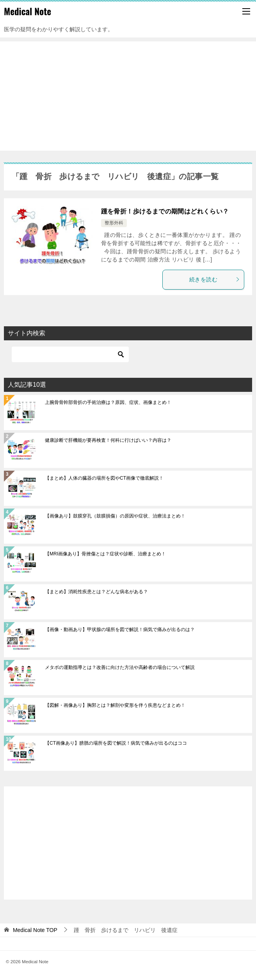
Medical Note (28, 11)
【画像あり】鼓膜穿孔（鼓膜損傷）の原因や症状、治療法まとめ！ (115, 516)
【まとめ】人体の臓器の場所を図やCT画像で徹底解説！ (104, 478)
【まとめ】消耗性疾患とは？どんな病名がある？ (96, 592)
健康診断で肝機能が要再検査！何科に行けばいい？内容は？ (108, 440)
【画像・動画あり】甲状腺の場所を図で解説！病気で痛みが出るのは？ (120, 630)
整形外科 (114, 223)
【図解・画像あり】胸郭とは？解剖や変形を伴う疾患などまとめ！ (115, 705)
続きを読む (215, 279)
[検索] (70, 354)
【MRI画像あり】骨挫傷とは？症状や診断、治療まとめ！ (105, 554)
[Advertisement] (128, 96)
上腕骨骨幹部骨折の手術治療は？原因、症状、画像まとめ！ (108, 402)
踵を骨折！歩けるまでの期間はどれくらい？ (165, 211)
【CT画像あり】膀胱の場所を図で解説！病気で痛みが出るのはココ (116, 743)
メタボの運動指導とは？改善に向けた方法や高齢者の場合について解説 (120, 667)
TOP (35, 930)
